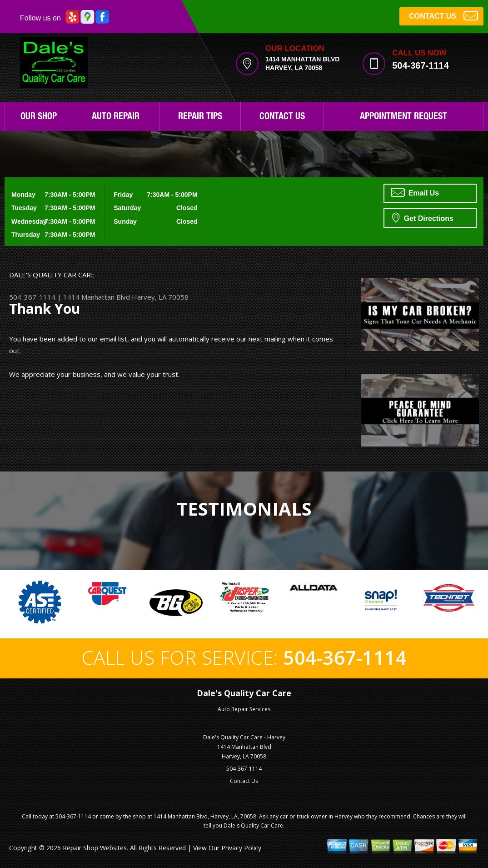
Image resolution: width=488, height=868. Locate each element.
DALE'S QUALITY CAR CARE (52, 275)
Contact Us (282, 117)
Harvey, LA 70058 (160, 297)
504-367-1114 (421, 65)
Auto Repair (116, 117)
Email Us (415, 192)
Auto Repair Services (244, 709)
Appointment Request (403, 117)
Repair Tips (200, 117)
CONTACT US (443, 15)
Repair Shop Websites (95, 848)
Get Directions (423, 217)
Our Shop (39, 117)
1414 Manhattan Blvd (97, 297)
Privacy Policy (241, 848)
